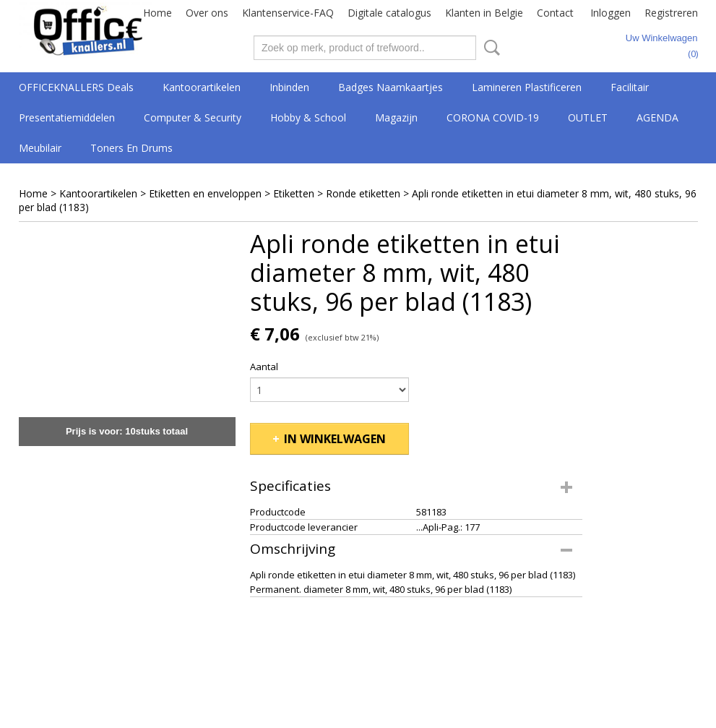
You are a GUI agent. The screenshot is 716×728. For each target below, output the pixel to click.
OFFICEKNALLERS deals (76, 87)
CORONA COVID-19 (493, 117)
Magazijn (396, 117)
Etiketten (294, 193)
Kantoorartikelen (202, 87)
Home (158, 13)
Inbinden (289, 87)
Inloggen (611, 13)
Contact (555, 13)
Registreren (671, 13)
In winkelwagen (335, 439)
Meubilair (40, 148)
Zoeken (489, 48)
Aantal (264, 367)
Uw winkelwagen (662, 38)
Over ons (207, 13)
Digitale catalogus (389, 13)
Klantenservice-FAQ (288, 13)
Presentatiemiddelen (67, 117)
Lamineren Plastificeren (527, 87)
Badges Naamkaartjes (391, 87)
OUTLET (588, 117)
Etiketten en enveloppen (205, 193)
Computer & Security (193, 117)
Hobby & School (308, 117)
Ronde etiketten (363, 193)
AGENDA (657, 117)
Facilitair (630, 87)
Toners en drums (131, 148)
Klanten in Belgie (484, 13)
